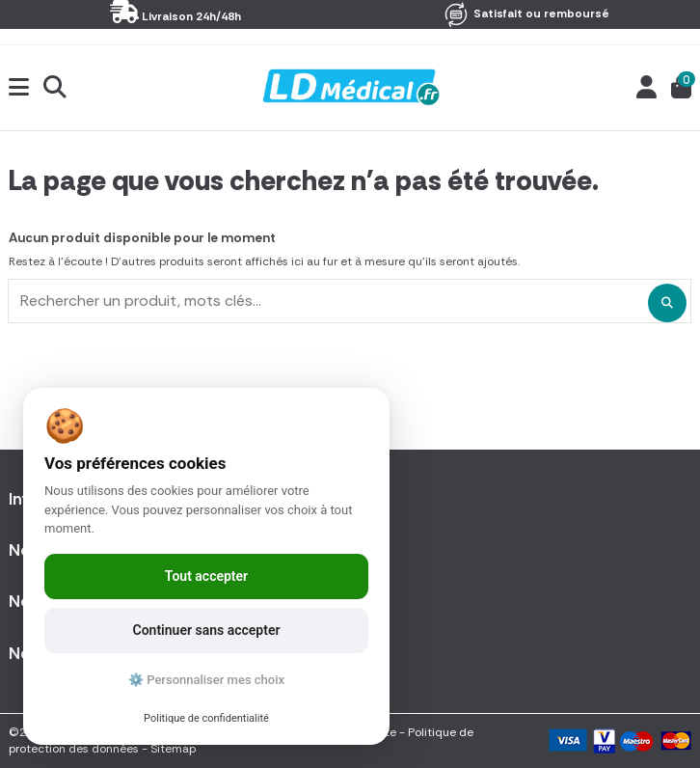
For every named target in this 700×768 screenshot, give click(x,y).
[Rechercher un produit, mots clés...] (667, 303)
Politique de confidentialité (206, 718)
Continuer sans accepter (207, 630)
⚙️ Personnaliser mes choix (206, 680)
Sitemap (173, 749)
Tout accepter (206, 576)
